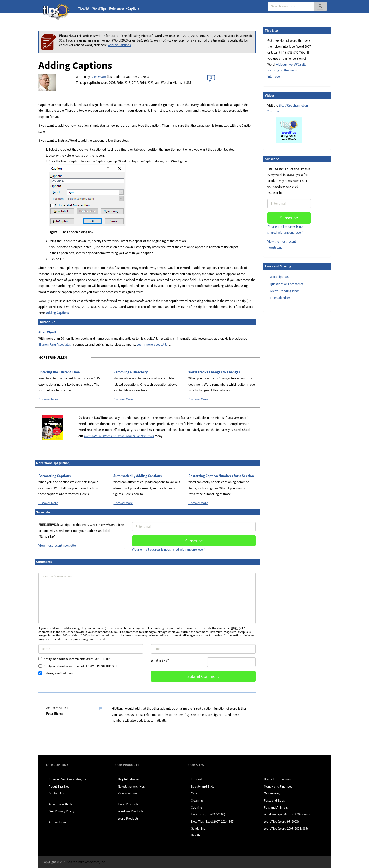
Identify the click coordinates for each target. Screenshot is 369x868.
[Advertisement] (289, 394)
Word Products (128, 818)
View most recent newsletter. (58, 546)
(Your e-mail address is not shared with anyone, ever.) (169, 549)
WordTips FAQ (280, 277)
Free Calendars (280, 298)
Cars (194, 793)
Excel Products (128, 804)
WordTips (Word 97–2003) (281, 821)
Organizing (272, 793)
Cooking (197, 807)
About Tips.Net (59, 786)
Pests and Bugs (274, 800)
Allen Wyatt (98, 77)
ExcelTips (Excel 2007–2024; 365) (213, 821)
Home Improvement (278, 779)
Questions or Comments (286, 284)
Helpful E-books (129, 779)
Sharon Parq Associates (55, 344)
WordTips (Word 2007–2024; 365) (286, 828)
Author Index (58, 822)
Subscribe (194, 541)
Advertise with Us (60, 804)
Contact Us (56, 793)
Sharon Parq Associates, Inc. (68, 779)
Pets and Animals (276, 807)
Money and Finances (278, 786)
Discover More (48, 399)
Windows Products (131, 811)
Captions (133, 9)
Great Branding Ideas (285, 291)
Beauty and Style (203, 786)
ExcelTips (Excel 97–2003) (208, 814)
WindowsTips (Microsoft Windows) (287, 814)
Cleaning (197, 800)
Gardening (198, 828)
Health (195, 835)
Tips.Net (84, 9)
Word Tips (99, 9)
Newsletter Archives (131, 786)
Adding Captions (119, 45)
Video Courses (127, 793)
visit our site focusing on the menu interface (287, 70)
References (117, 9)
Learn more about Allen (153, 344)
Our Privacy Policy (61, 811)
